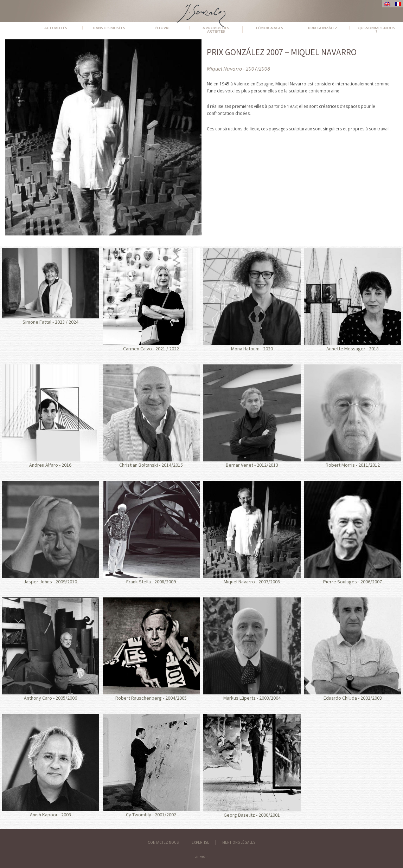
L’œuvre (163, 28)
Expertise (200, 842)
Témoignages (269, 28)
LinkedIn (201, 856)
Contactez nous (163, 842)
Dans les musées (109, 28)
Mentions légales (239, 842)
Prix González (323, 28)
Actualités (56, 28)
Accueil (15, 28)
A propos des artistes (216, 30)
